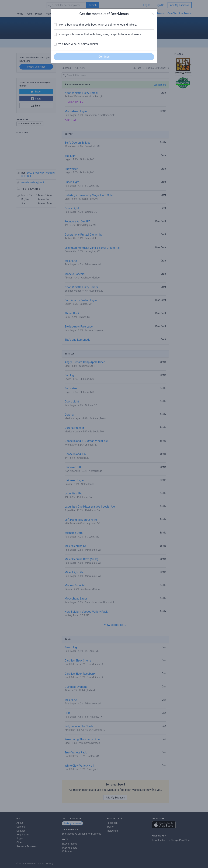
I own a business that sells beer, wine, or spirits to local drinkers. (97, 25)
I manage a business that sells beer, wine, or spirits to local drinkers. (100, 34)
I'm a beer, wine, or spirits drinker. (78, 44)
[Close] (153, 14)
